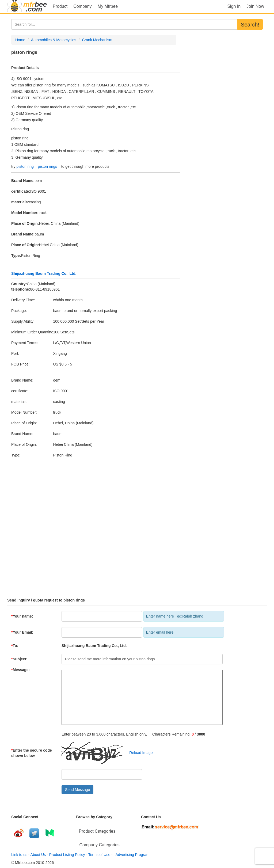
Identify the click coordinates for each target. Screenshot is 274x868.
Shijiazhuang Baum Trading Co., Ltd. (44, 273)
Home (20, 40)
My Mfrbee (108, 6)
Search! (250, 25)
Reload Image (138, 753)
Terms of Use (99, 855)
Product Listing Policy (67, 855)
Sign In (234, 6)
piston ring (25, 166)
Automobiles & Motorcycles (54, 40)
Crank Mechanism (97, 40)
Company (82, 6)
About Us (38, 855)
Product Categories (97, 831)
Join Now (255, 6)
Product (60, 6)
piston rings (48, 166)
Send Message (77, 790)
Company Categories (100, 845)
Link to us (19, 855)
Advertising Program (132, 855)
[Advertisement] (137, 525)
